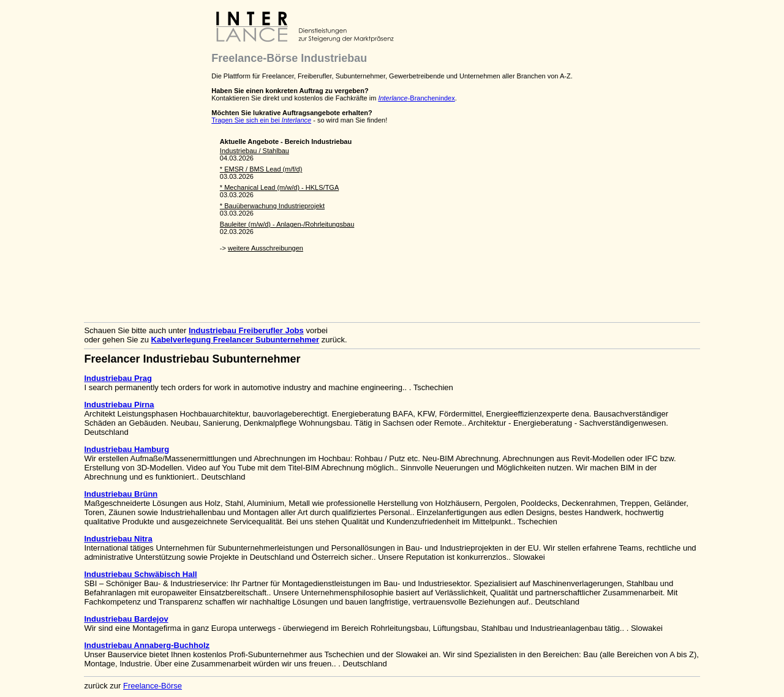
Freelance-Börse (153, 686)
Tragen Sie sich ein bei (261, 120)
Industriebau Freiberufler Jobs (246, 330)
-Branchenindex (416, 98)
